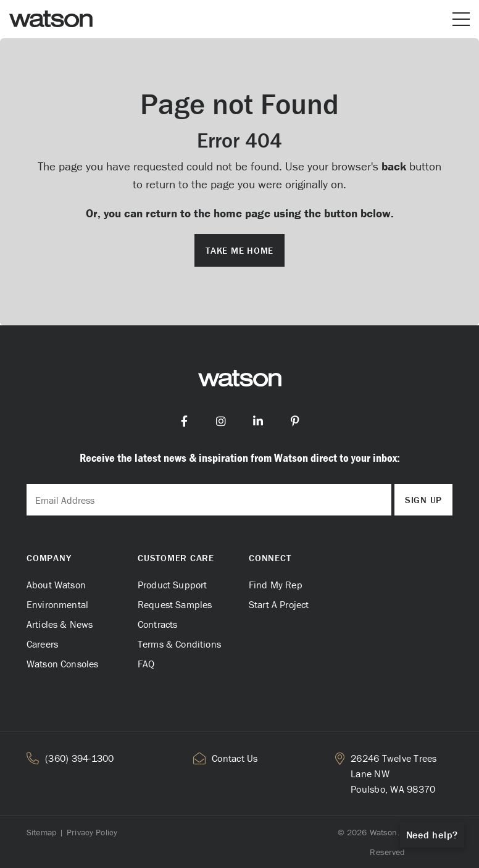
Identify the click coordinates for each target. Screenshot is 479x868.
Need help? (432, 835)
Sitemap (41, 832)
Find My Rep (276, 585)
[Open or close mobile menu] (461, 19)
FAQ (146, 664)
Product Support (172, 585)
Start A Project (279, 604)
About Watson (56, 585)
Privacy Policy (92, 832)
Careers (42, 644)
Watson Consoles (62, 664)
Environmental (57, 604)
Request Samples (175, 604)
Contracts (157, 624)
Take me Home (239, 250)
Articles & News (60, 624)
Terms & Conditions (179, 644)
